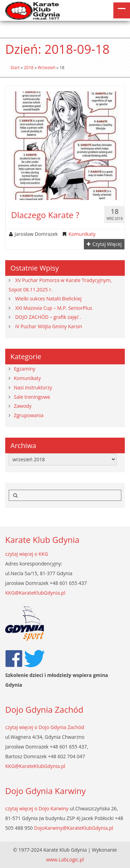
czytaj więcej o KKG (27, 554)
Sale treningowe (32, 397)
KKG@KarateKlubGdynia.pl (35, 593)
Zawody (23, 406)
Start (15, 68)
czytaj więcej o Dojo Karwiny (37, 808)
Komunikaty (82, 234)
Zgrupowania (29, 415)
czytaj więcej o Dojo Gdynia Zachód (45, 727)
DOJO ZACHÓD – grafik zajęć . (48, 317)
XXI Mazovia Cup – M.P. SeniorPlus (54, 308)
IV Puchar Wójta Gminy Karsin (49, 326)
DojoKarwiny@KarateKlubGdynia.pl (74, 828)
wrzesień (47, 68)
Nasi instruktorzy (33, 387)
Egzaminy (25, 369)
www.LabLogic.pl (65, 859)
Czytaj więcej (104, 244)
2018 (29, 68)
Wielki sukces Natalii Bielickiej (49, 299)
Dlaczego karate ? (45, 215)
